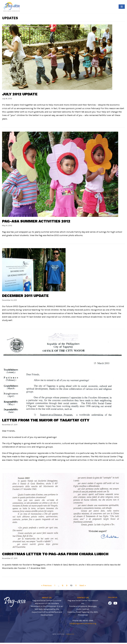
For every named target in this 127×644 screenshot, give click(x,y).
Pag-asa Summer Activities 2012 (36, 221)
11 (76, 587)
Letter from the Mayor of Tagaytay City (46, 421)
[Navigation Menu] (122, 7)
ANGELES (70, 635)
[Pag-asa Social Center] (12, 7)
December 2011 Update (26, 296)
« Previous (46, 587)
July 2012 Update (20, 94)
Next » (83, 587)
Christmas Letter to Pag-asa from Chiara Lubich (56, 555)
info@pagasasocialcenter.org (83, 625)
